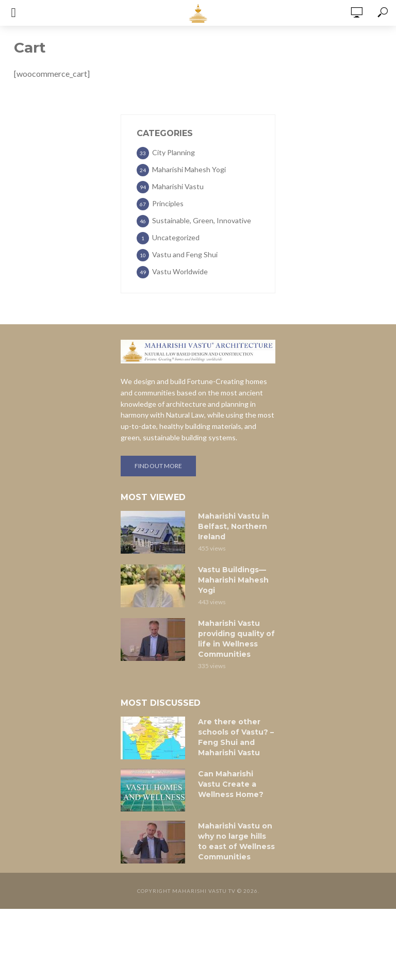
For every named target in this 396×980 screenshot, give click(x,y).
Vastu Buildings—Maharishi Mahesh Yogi (233, 580)
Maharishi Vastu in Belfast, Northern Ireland (234, 526)
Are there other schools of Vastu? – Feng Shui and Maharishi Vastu (236, 737)
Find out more (158, 466)
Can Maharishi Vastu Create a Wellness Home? (231, 784)
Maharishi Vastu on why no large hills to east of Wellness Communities (236, 841)
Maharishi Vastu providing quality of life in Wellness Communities (236, 639)
